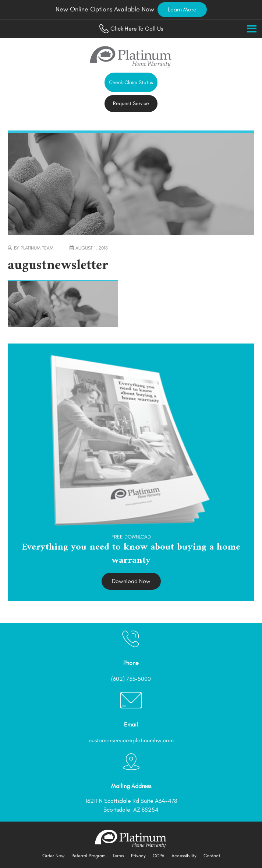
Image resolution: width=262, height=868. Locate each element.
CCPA (159, 856)
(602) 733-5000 (131, 679)
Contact (212, 856)
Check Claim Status (131, 82)
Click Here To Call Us (131, 29)
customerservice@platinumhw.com (131, 740)
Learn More (182, 9)
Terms (118, 856)
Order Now (53, 856)
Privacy (138, 856)
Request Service (131, 103)
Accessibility (184, 856)
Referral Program (88, 856)
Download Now (131, 581)
